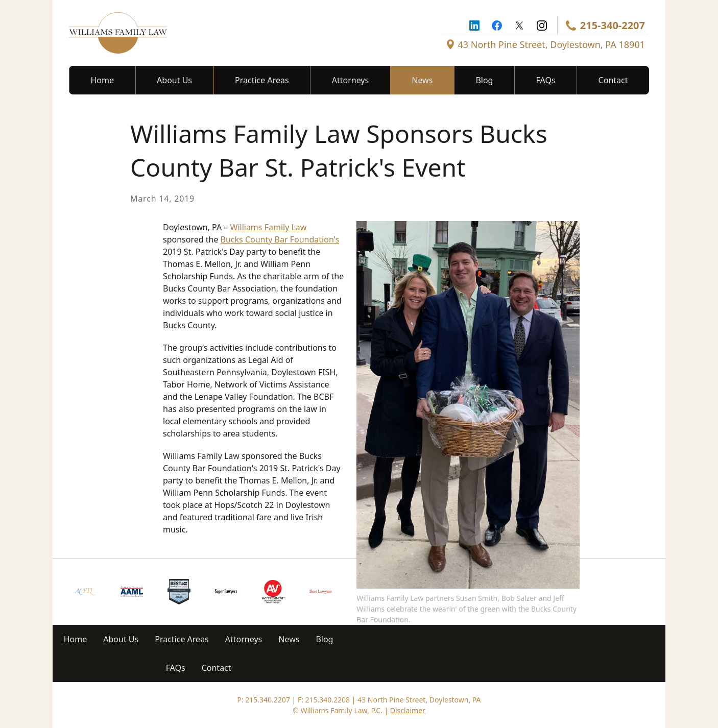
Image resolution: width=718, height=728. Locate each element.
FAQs (546, 80)
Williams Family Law (269, 227)
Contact (613, 80)
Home (103, 80)
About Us (174, 80)
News (422, 80)
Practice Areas (262, 80)
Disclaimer (408, 710)
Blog (484, 80)
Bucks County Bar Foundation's (280, 239)
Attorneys (350, 80)
